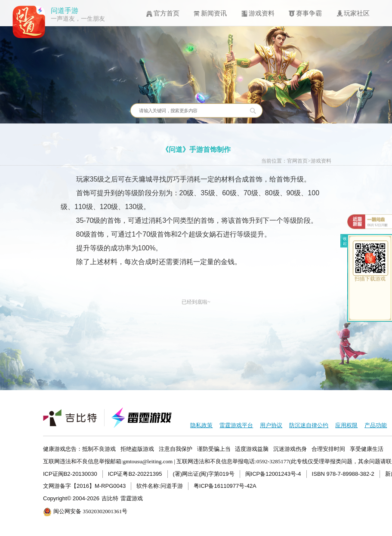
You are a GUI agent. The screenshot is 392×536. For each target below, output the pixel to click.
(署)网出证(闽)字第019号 (204, 474)
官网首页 (297, 161)
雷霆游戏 (132, 498)
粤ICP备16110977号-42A (225, 486)
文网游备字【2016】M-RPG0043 (84, 486)
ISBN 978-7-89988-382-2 (343, 474)
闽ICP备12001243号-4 (273, 474)
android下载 (370, 310)
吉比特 (110, 498)
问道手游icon (29, 22)
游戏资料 (321, 161)
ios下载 (370, 293)
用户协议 (271, 425)
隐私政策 (201, 425)
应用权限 (346, 425)
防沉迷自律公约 (309, 425)
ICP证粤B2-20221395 (135, 474)
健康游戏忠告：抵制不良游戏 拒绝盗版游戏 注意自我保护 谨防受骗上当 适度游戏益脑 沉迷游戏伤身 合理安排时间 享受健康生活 (213, 449)
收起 (345, 241)
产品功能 (376, 425)
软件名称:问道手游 (160, 486)
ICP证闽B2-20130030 (70, 474)
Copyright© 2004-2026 (71, 498)
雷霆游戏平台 (236, 425)
